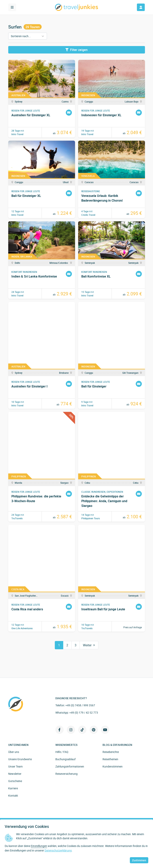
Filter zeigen (76, 50)
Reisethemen (110, 759)
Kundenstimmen (113, 766)
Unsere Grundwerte (20, 759)
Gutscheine (15, 781)
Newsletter (15, 774)
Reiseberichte (111, 752)
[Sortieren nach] (28, 36)
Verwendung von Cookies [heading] (27, 826)
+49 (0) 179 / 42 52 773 (84, 713)
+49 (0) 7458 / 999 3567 (80, 705)
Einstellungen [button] (39, 846)
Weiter (89, 645)
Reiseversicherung (66, 774)
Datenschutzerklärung (58, 850)
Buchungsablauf (66, 759)
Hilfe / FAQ (62, 752)
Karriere (13, 788)
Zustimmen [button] (139, 860)
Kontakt (13, 796)
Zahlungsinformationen (70, 766)
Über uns (14, 752)
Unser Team (15, 766)
